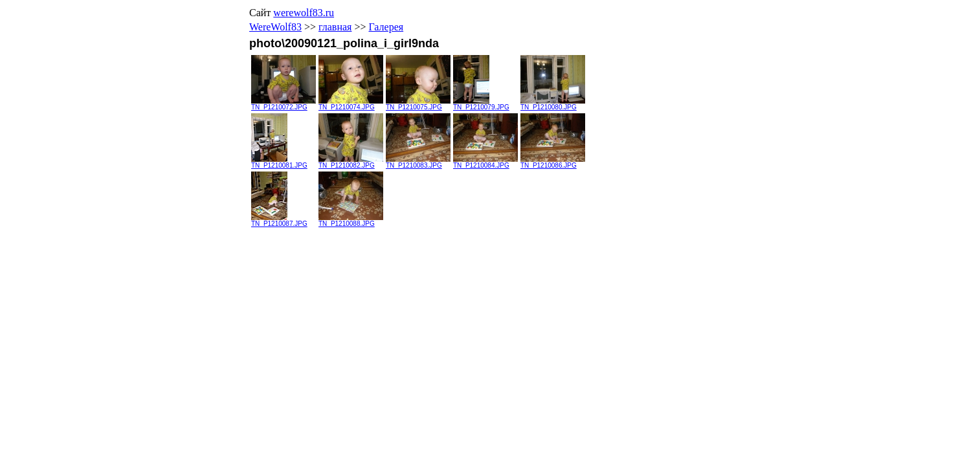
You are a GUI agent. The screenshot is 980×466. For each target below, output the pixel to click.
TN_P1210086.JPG (553, 162)
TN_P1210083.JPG (418, 162)
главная (335, 27)
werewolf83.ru (304, 13)
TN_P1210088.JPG (351, 221)
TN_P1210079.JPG (481, 104)
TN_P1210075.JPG (418, 104)
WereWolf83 (275, 27)
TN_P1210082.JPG (351, 162)
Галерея (386, 27)
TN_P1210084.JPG (485, 162)
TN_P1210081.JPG (279, 162)
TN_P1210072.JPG (284, 104)
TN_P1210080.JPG (553, 104)
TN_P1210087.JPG (279, 221)
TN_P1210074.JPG (351, 104)
